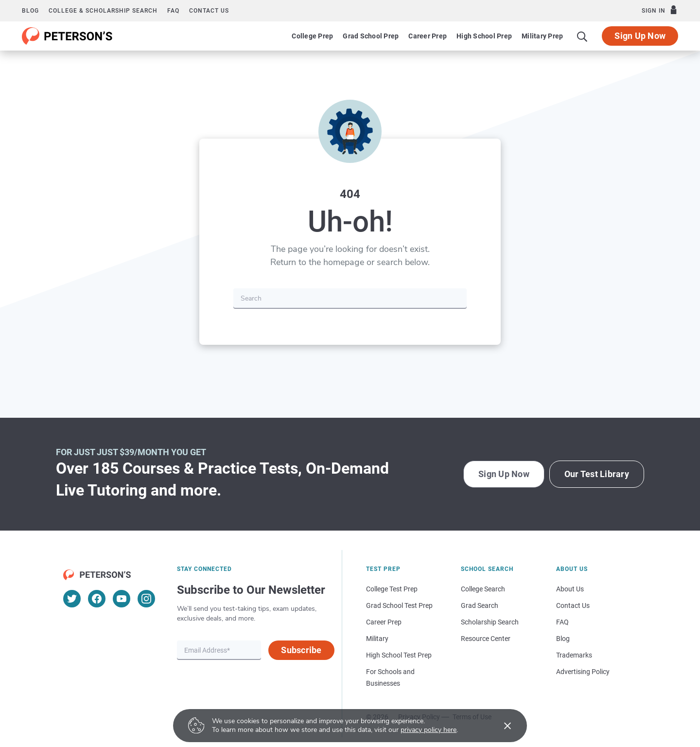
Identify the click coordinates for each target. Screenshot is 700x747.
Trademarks (574, 655)
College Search (483, 589)
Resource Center (486, 639)
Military (377, 639)
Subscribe (301, 650)
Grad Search (480, 605)
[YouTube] (122, 599)
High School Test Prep (399, 655)
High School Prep (484, 36)
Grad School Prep (371, 36)
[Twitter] (72, 599)
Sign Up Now (640, 36)
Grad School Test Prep (399, 605)
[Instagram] (146, 599)
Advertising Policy (583, 672)
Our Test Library (597, 474)
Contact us (209, 11)
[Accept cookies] (501, 726)
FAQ (173, 11)
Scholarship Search (490, 622)
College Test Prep (392, 589)
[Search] (582, 36)
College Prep (312, 36)
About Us (570, 589)
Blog (30, 11)
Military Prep (542, 36)
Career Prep (428, 36)
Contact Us (573, 605)
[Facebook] (97, 599)
